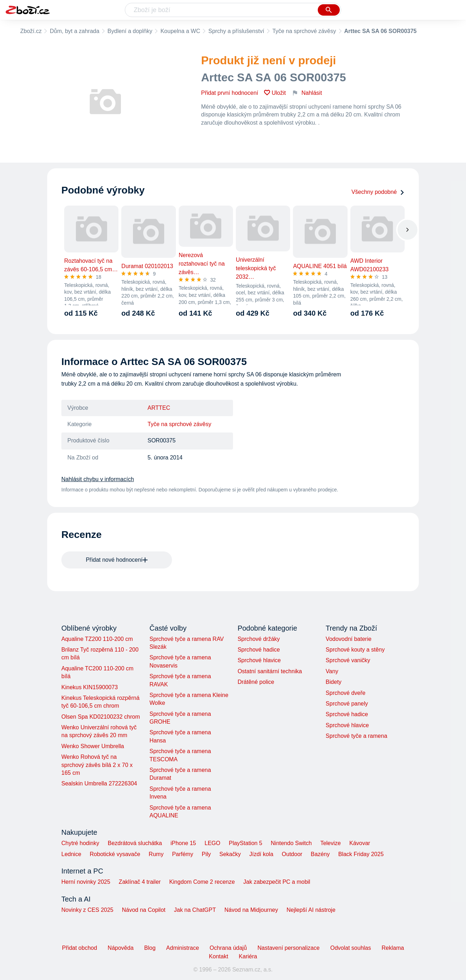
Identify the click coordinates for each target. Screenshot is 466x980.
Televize (331, 843)
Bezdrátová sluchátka (135, 843)
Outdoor (292, 854)
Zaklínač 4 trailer (140, 882)
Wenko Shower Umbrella (93, 746)
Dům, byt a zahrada (74, 31)
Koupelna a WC (180, 31)
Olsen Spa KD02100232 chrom (101, 717)
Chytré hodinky (80, 843)
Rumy (156, 854)
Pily (206, 854)
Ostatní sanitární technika (270, 671)
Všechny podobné (378, 192)
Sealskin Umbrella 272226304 (99, 783)
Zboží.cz (31, 31)
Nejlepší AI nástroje (311, 910)
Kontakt (218, 956)
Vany (332, 671)
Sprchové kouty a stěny (355, 650)
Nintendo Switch (292, 843)
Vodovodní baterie (348, 639)
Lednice (71, 854)
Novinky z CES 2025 (87, 910)
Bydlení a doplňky (130, 31)
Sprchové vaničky (348, 660)
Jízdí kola (261, 854)
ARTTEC (159, 408)
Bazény (320, 854)
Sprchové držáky (259, 639)
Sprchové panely (347, 704)
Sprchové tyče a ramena (356, 736)
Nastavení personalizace (289, 948)
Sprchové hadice (259, 650)
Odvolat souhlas (351, 948)
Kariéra (248, 956)
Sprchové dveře (345, 693)
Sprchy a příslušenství (236, 31)
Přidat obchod (80, 948)
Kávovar (360, 843)
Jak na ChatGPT (195, 910)
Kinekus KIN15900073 (90, 687)
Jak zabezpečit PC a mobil (277, 882)
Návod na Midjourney (251, 910)
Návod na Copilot (144, 910)
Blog (150, 948)
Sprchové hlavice (259, 660)
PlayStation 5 (245, 843)
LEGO (212, 843)
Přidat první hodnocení (230, 93)
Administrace (183, 948)
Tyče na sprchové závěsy (304, 31)
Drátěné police (256, 682)
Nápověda (121, 948)
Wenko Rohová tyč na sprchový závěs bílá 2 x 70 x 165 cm (97, 765)
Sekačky (230, 854)
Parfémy (183, 854)
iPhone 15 (183, 843)
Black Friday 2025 (361, 854)
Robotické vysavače (115, 854)
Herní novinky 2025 (86, 882)
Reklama (393, 948)
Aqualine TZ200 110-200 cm (97, 639)
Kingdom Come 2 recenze (202, 882)
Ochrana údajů (228, 948)
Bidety (333, 682)
